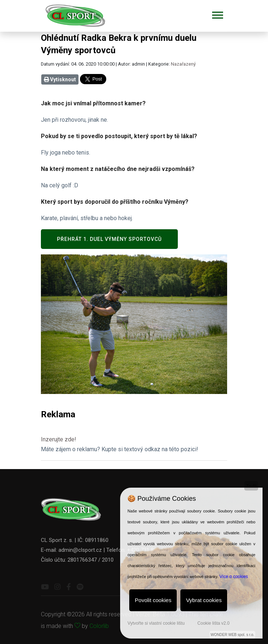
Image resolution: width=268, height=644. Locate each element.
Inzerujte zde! (59, 439)
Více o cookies (234, 577)
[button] (217, 14)
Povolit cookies (153, 600)
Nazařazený (183, 64)
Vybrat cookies (204, 600)
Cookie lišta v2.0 (214, 623)
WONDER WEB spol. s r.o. (232, 635)
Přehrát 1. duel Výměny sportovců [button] (109, 239)
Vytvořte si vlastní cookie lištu (156, 623)
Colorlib (99, 626)
